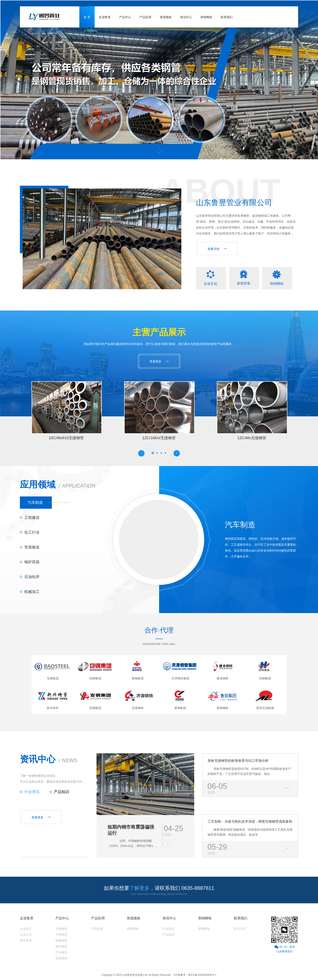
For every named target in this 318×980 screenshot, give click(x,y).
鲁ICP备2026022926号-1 (202, 975)
